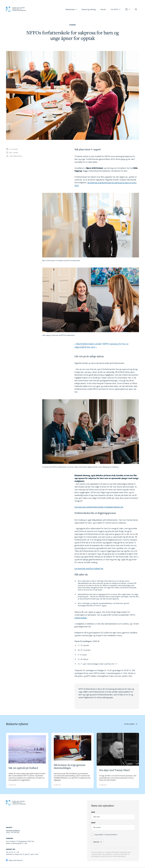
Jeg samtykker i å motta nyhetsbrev (104, 835)
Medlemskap (71, 9)
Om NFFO (115, 9)
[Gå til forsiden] (16, 9)
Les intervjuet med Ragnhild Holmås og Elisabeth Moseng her (99, 507)
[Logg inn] (128, 9)
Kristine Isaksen (81, 618)
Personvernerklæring (13, 831)
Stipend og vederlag (89, 9)
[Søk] (136, 9)
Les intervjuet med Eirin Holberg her (89, 568)
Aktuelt (103, 9)
